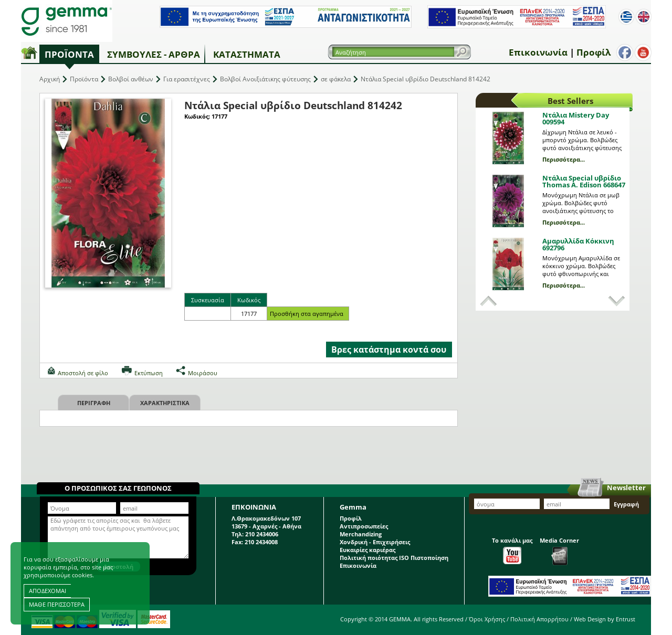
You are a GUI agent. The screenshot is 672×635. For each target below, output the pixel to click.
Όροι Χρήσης (487, 619)
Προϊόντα (69, 54)
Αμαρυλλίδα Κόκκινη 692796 (578, 244)
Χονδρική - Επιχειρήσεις (375, 542)
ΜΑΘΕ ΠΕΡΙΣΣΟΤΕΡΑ (57, 604)
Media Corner (559, 551)
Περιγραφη (94, 403)
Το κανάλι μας (512, 550)
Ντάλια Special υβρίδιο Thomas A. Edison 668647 (584, 181)
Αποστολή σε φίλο (83, 373)
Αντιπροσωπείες (364, 526)
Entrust (626, 619)
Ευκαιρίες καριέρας (367, 550)
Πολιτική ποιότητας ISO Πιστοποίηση (394, 558)
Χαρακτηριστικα (165, 403)
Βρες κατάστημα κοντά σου (389, 350)
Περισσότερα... (564, 159)
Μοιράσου (203, 373)
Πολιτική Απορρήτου (539, 619)
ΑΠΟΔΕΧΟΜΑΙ (48, 591)
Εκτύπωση (149, 373)
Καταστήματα (247, 54)
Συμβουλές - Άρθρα (154, 54)
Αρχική (50, 79)
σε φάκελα (336, 79)
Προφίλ (594, 52)
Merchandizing (361, 534)
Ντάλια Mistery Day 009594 (576, 118)
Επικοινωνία (538, 52)
